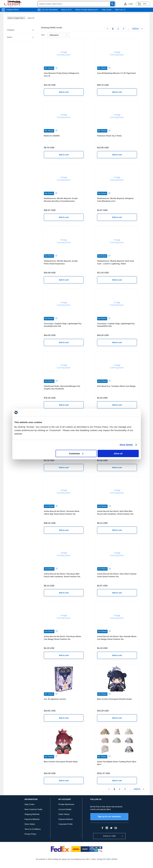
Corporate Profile (65, 824)
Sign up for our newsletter (109, 816)
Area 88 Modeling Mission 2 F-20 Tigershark (116, 73)
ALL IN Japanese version (55, 699)
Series (9, 37)
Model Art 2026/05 (52, 136)
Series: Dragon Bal (16, 18)
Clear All (31, 18)
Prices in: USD (109, 836)
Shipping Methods (32, 814)
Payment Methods (32, 819)
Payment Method (65, 819)
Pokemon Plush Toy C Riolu (109, 136)
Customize (76, 453)
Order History (64, 814)
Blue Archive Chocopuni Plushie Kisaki (114, 699)
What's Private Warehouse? (87, 10)
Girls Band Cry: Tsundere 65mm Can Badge (116, 386)
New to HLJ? (67, 10)
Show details (126, 445)
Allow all (118, 453)
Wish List (120, 10)
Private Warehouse (66, 804)
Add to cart (64, 92)
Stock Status (30, 824)
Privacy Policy (30, 834)
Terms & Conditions (33, 829)
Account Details (65, 809)
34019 (135, 29)
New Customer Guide (33, 809)
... (129, 29)
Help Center (107, 10)
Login (131, 4)
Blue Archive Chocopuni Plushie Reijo (61, 762)
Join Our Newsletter (50, 10)
